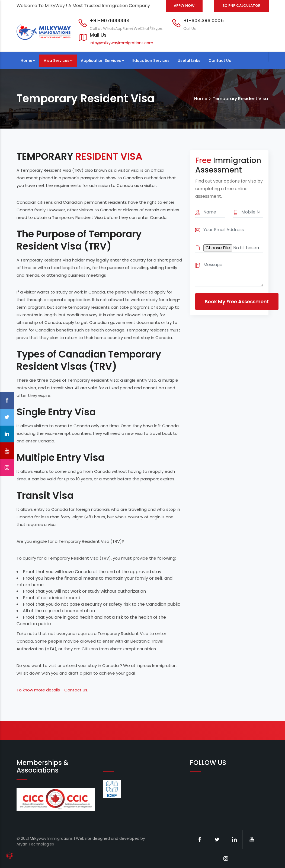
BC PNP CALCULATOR (241, 6)
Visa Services (58, 60)
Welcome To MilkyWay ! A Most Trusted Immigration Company (83, 6)
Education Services (151, 60)
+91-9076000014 (110, 20)
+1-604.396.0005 (204, 20)
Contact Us (220, 60)
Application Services (103, 60)
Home (28, 60)
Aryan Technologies (35, 844)
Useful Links (189, 60)
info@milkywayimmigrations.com (121, 43)
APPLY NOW (184, 6)
